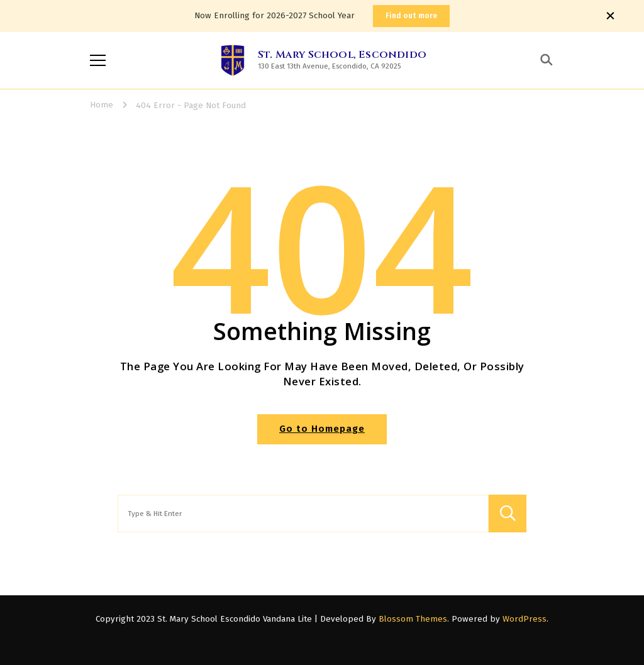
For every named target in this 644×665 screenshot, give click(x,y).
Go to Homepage (322, 429)
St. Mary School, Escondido (342, 55)
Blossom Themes (413, 619)
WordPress (525, 619)
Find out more (411, 16)
